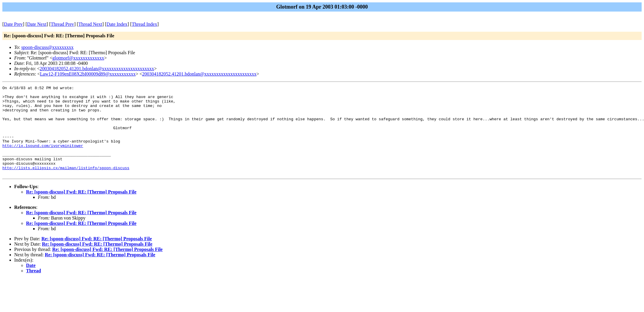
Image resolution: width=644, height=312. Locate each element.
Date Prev (13, 24)
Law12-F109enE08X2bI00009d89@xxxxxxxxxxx (88, 74)
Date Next (37, 24)
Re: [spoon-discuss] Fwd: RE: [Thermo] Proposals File (81, 210)
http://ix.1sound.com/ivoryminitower (43, 158)
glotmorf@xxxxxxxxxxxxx (78, 58)
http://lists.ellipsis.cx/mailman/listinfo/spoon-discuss (66, 185)
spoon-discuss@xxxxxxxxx (48, 47)
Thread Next (90, 24)
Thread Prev (62, 24)
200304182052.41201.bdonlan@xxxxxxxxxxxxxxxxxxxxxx (97, 69)
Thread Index (144, 24)
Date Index (117, 24)
